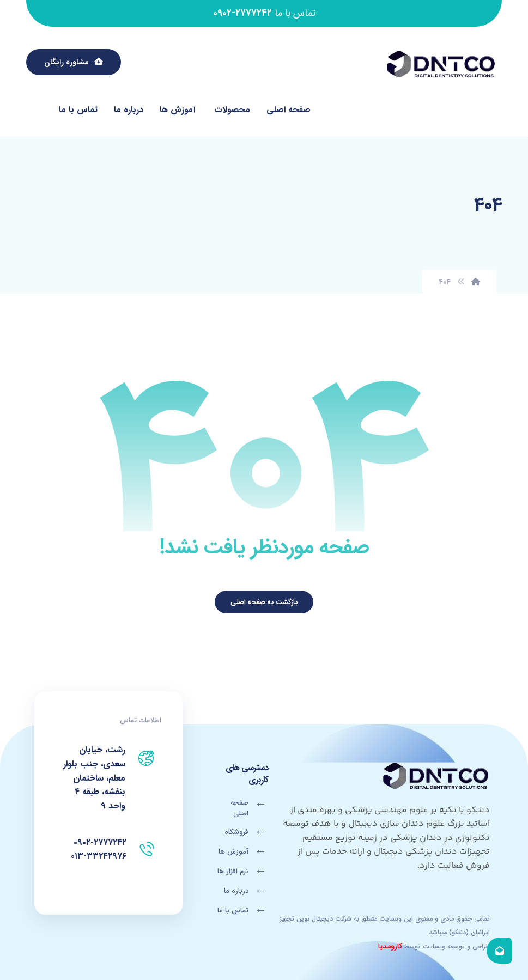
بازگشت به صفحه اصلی (264, 602)
